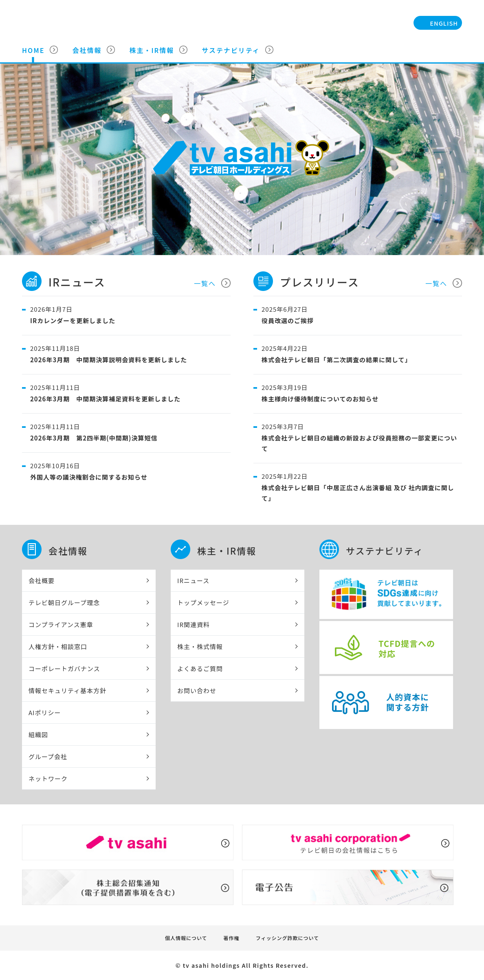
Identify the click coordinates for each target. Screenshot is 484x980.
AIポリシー (45, 712)
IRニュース (193, 580)
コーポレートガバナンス (64, 668)
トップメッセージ (203, 602)
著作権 (232, 938)
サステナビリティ (231, 50)
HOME (33, 50)
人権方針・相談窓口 (58, 646)
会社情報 (87, 50)
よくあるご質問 (200, 668)
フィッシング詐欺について (287, 938)
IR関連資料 (194, 624)
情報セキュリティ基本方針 (67, 690)
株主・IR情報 (152, 50)
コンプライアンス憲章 (61, 624)
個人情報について (186, 938)
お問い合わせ (197, 690)
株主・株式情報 (200, 646)
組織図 (38, 734)
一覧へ (205, 283)
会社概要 (42, 580)
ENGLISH (444, 23)
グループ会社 (48, 756)
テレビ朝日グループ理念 (64, 602)
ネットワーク (48, 778)
